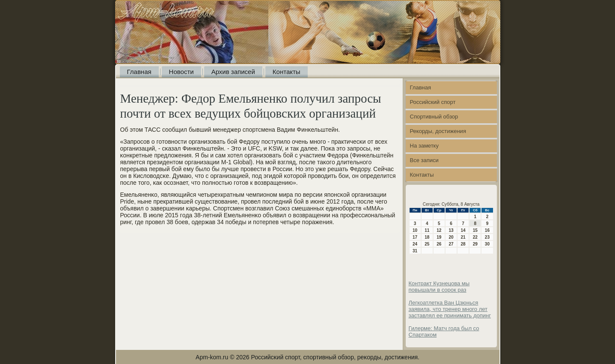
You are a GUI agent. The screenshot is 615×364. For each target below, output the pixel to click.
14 (463, 230)
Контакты (287, 72)
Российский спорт (433, 102)
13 (451, 230)
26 (439, 244)
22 (475, 237)
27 (451, 244)
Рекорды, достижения (438, 131)
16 (487, 230)
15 (475, 230)
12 (439, 230)
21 (463, 237)
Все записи (424, 160)
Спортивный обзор (434, 117)
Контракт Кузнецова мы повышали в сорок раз (439, 287)
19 (439, 237)
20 (451, 237)
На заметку (424, 146)
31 (415, 251)
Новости (181, 72)
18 (427, 237)
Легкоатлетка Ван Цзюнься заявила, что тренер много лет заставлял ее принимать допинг (450, 309)
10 (415, 230)
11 (427, 230)
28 (463, 244)
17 (415, 237)
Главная (139, 72)
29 (475, 244)
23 (487, 237)
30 (487, 244)
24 (415, 244)
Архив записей (233, 72)
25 (427, 244)
